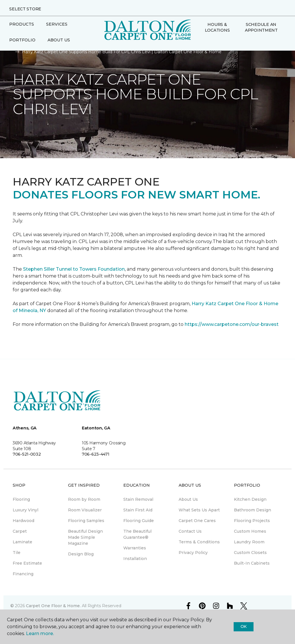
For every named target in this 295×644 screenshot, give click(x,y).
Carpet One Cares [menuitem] (197, 521)
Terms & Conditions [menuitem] (199, 542)
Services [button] (57, 24)
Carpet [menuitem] (20, 531)
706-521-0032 (27, 454)
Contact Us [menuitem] (190, 531)
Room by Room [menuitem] (84, 499)
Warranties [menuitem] (135, 548)
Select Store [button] (25, 9)
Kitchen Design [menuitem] (250, 499)
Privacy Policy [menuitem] (193, 553)
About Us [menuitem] (188, 499)
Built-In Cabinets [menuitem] (252, 563)
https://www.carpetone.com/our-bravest (232, 324)
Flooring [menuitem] (21, 499)
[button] (200, 43)
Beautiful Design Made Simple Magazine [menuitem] (85, 537)
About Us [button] (59, 40)
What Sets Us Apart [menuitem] (199, 510)
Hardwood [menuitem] (23, 521)
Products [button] (22, 24)
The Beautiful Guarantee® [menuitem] (137, 534)
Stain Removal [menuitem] (138, 499)
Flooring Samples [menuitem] (86, 521)
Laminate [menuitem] (22, 542)
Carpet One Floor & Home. (53, 606)
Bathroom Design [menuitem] (253, 510)
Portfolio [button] (22, 40)
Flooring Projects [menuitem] (252, 521)
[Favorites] (207, 43)
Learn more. (40, 634)
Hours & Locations (217, 27)
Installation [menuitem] (135, 559)
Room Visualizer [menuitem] (85, 510)
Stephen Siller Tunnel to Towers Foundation (74, 269)
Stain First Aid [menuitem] (138, 510)
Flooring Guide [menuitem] (139, 521)
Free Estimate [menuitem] (27, 563)
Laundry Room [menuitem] (249, 542)
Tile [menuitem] (17, 553)
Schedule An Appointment (261, 27)
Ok (244, 626)
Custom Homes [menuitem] (250, 531)
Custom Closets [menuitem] (250, 553)
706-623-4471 (96, 454)
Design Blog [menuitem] (81, 554)
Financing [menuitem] (23, 574)
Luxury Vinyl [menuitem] (25, 510)
